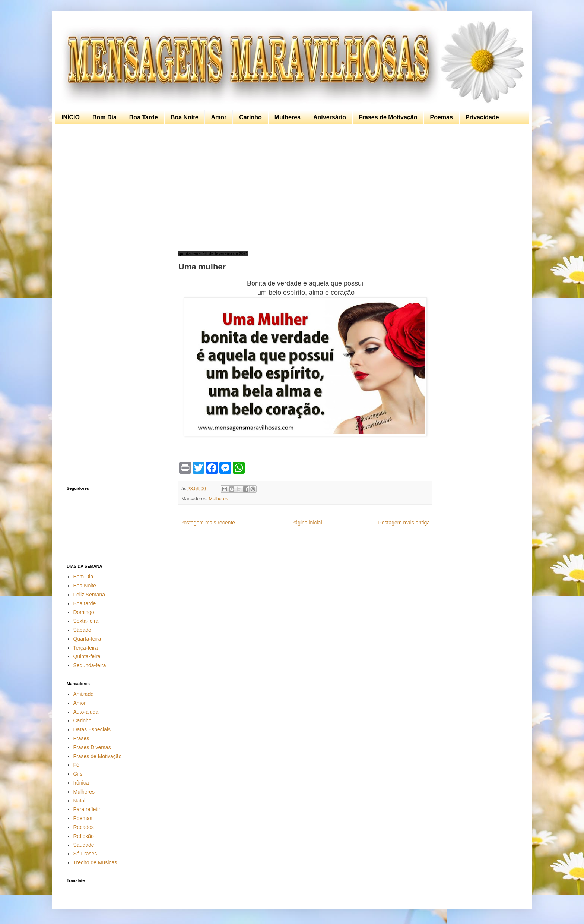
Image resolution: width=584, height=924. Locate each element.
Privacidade (482, 117)
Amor (219, 117)
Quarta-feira (87, 639)
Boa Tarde (144, 117)
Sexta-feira (86, 621)
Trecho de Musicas (95, 862)
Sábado (82, 630)
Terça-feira (86, 648)
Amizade (83, 694)
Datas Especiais (92, 729)
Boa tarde (85, 603)
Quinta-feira (87, 656)
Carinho (250, 117)
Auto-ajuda (86, 712)
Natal (80, 801)
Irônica (81, 783)
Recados (84, 827)
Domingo (84, 612)
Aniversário (330, 117)
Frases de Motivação (388, 117)
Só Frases (85, 854)
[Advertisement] (290, 188)
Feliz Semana (89, 595)
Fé (76, 765)
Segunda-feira (90, 665)
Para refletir (87, 809)
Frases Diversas (92, 747)
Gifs (78, 774)
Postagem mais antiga (404, 523)
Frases (81, 738)
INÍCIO (71, 117)
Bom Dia (104, 117)
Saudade (84, 845)
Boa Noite (185, 117)
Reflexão (84, 836)
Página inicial (307, 523)
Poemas (441, 117)
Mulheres (288, 117)
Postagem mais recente (208, 523)
